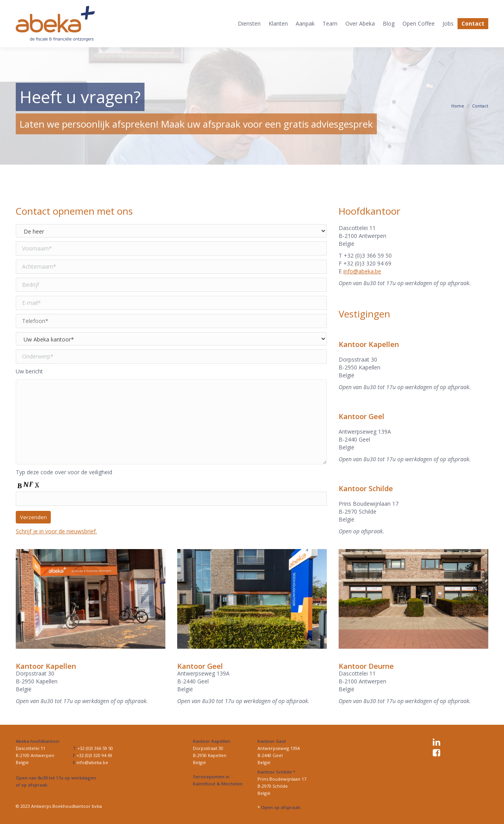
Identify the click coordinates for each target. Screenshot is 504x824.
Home (458, 106)
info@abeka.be (362, 271)
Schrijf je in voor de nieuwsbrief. (56, 531)
